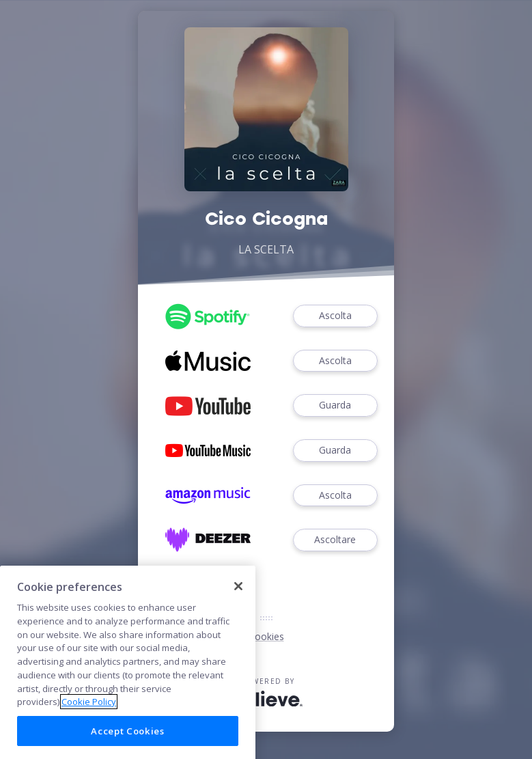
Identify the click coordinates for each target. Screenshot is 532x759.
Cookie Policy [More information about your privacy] (89, 715)
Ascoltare (335, 540)
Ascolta (335, 316)
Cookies (266, 636)
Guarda (335, 405)
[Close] (238, 599)
